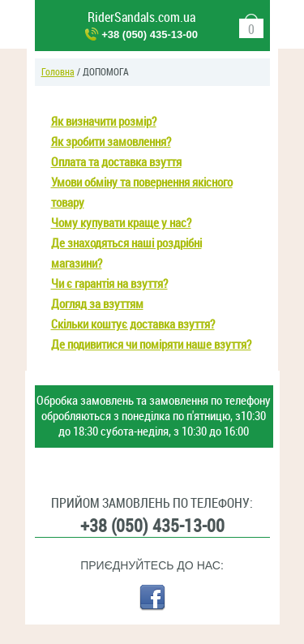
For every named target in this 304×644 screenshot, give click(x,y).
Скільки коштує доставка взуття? (133, 324)
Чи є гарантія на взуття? (109, 284)
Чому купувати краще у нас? (121, 223)
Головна (58, 72)
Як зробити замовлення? (111, 142)
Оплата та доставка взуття (116, 162)
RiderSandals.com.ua (141, 17)
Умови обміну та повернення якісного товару (142, 193)
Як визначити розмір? (104, 122)
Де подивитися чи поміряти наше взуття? (151, 345)
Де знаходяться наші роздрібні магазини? (126, 253)
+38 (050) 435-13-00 (150, 34)
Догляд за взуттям (97, 304)
